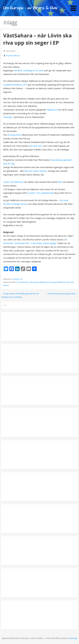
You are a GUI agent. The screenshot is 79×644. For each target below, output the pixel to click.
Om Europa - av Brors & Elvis (30, 8)
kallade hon (52, 110)
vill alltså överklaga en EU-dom (29, 70)
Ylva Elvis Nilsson (13, 56)
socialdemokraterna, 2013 (15, 85)
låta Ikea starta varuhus (35, 171)
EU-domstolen (23, 282)
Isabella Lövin (45, 282)
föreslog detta (14, 135)
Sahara (6, 285)
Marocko (70, 282)
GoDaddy (73, 638)
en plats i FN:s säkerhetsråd (41, 193)
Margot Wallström (58, 282)
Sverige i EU (18, 279)
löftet (60, 182)
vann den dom (35, 146)
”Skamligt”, (8, 117)
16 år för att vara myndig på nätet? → (63, 294)
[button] (74, 6)
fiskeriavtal (34, 282)
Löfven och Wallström (13, 182)
